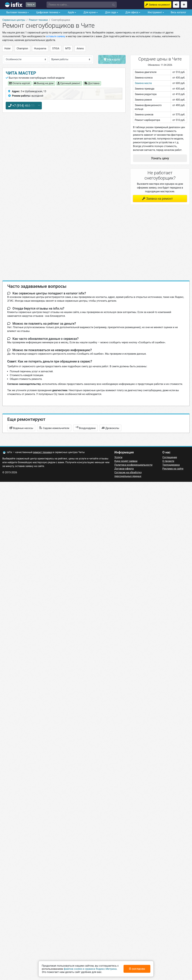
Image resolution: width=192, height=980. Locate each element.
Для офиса (131, 12)
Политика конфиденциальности (133, 465)
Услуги (118, 457)
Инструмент (154, 12)
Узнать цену (160, 158)
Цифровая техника (47, 12)
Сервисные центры (14, 20)
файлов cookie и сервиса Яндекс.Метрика (90, 969)
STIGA (56, 48)
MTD (68, 48)
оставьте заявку (56, 36)
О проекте (168, 461)
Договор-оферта (124, 469)
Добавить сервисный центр (184, 5)
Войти (176, 5)
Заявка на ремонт (159, 5)
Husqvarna (40, 48)
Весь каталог (178, 12)
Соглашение (170, 457)
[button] (82, 5)
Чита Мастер (21, 73)
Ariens (80, 48)
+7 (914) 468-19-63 (24, 106)
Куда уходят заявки (126, 461)
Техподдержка (171, 465)
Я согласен (137, 969)
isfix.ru (14, 5)
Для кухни (89, 12)
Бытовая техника (16, 12)
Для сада (110, 12)
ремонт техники (43, 452)
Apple (71, 12)
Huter (7, 48)
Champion (22, 48)
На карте (112, 59)
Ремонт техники (38, 20)
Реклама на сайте (173, 469)
